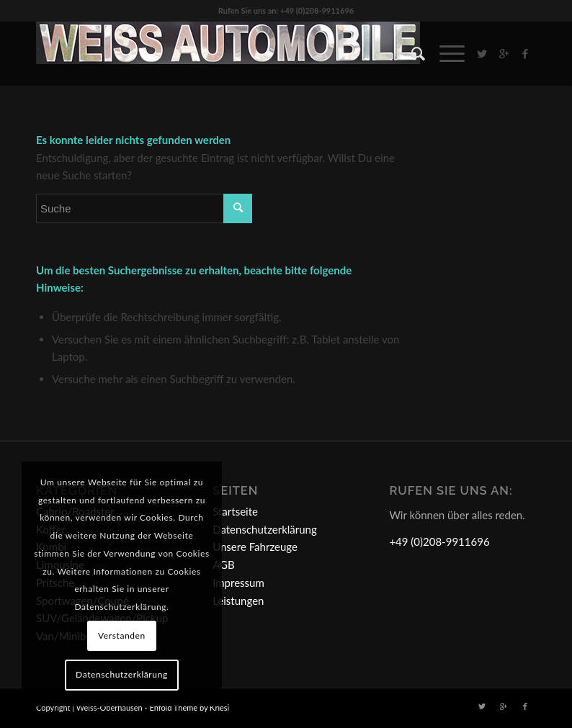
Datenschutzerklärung (265, 529)
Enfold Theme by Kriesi (189, 707)
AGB (224, 565)
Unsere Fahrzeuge (255, 547)
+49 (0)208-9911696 (439, 541)
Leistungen (238, 601)
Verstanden (122, 635)
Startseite (235, 511)
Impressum (238, 583)
